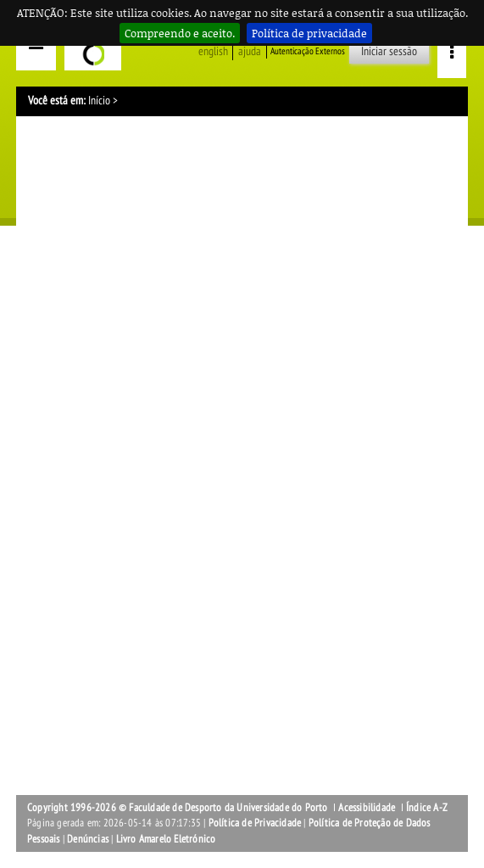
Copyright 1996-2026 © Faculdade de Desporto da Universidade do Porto (178, 808)
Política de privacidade (309, 33)
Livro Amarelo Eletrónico (166, 839)
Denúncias (88, 839)
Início (99, 101)
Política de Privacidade (255, 823)
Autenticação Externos (308, 51)
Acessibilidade (367, 808)
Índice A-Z (427, 808)
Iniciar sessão (389, 51)
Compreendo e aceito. (180, 33)
